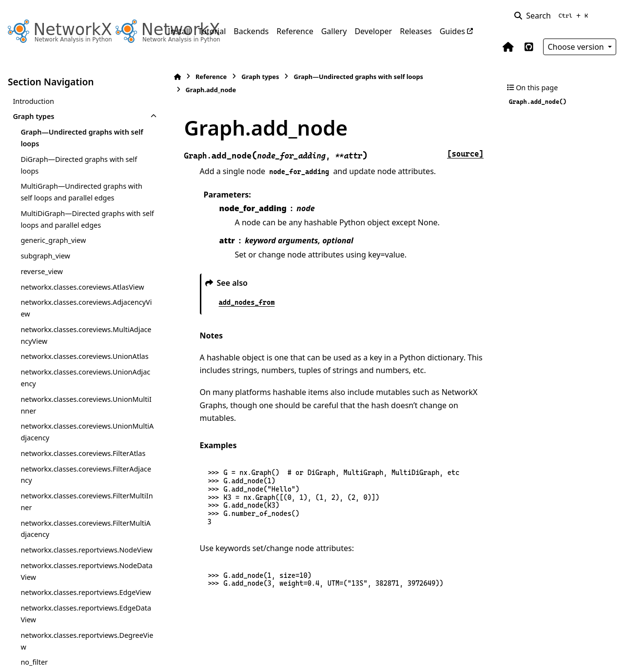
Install (179, 31)
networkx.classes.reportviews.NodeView (84, 556)
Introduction (33, 101)
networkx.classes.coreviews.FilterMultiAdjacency (83, 529)
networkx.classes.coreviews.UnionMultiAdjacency (85, 432)
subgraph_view (45, 256)
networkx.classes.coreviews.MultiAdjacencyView (84, 335)
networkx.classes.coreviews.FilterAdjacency (84, 475)
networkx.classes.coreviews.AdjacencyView (83, 308)
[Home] (173, 77)
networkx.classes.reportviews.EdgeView (83, 610)
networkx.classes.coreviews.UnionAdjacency (84, 378)
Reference (295, 31)
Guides (452, 31)
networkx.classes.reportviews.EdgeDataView (84, 637)
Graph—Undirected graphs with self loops (82, 138)
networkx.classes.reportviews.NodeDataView (84, 583)
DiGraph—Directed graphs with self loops (79, 165)
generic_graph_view (53, 240)
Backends (251, 31)
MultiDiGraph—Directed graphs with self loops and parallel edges (80, 219)
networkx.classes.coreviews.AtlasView (82, 287)
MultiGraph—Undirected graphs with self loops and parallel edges (81, 192)
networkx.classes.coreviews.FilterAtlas (83, 453)
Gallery (334, 31)
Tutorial (212, 31)
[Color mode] (610, 16)
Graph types (33, 116)
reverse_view (41, 271)
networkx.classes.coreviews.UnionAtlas (84, 356)
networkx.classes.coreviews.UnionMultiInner (85, 405)
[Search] (553, 16)
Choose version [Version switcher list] (577, 47)
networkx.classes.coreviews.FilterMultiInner (84, 502)
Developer (373, 31)
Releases (416, 31)
